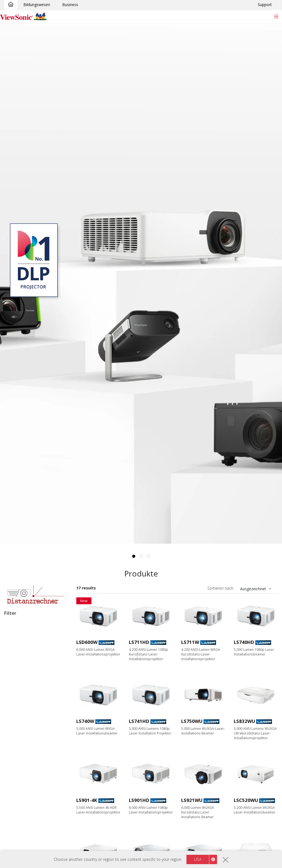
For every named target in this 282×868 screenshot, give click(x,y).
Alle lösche (55, 625)
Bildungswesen (37, 5)
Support (265, 5)
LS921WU (192, 800)
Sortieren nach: (221, 588)
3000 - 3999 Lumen (30, 823)
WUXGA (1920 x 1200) (32, 786)
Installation (17, 632)
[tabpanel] (141, 283)
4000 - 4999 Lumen (30, 830)
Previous (7, 238)
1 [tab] (134, 556)
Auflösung (19, 742)
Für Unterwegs (26, 727)
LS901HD (139, 800)
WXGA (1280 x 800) (30, 771)
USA (198, 859)
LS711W (190, 642)
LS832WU (244, 721)
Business (70, 5)
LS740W (85, 721)
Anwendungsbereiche (31, 690)
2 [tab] (141, 556)
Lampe (19, 660)
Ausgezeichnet (253, 589)
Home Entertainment (32, 712)
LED (17, 653)
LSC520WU (246, 800)
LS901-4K (87, 800)
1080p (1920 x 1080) (31, 779)
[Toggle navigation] (276, 16)
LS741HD (139, 721)
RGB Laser (22, 675)
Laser (18, 668)
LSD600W (87, 642)
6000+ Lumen (25, 845)
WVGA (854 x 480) (29, 749)
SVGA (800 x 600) (28, 756)
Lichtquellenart (24, 646)
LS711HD (139, 642)
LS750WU (192, 721)
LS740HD (244, 642)
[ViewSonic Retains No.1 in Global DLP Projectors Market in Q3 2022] (141, 283)
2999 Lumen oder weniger (36, 816)
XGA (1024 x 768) (28, 764)
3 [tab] (148, 556)
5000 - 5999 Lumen (30, 838)
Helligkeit (19, 808)
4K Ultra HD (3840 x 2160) (36, 794)
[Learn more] (36, 594)
